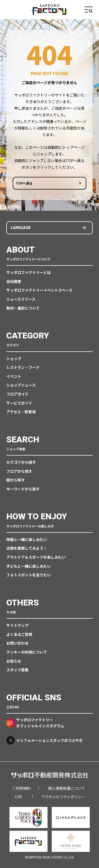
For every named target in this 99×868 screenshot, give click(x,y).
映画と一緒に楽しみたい (27, 539)
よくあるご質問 (19, 634)
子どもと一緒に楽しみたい (29, 566)
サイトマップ (17, 625)
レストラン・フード (23, 367)
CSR (18, 797)
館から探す (16, 480)
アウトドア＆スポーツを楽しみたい (36, 557)
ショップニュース (21, 385)
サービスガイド (19, 403)
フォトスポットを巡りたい (29, 575)
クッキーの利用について (27, 652)
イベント (14, 376)
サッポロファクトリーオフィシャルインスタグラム (35, 723)
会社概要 (14, 281)
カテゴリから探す (21, 462)
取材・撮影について (23, 308)
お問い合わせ (17, 643)
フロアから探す (19, 471)
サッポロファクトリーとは (29, 272)
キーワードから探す (23, 489)
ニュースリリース (21, 299)
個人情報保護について (67, 788)
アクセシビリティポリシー (63, 797)
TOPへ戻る (24, 183)
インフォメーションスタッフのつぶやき (44, 740)
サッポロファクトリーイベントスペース (39, 290)
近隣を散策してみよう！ (27, 548)
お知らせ (14, 661)
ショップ (14, 359)
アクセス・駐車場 (21, 412)
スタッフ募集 (17, 670)
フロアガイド (17, 394)
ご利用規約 (21, 788)
